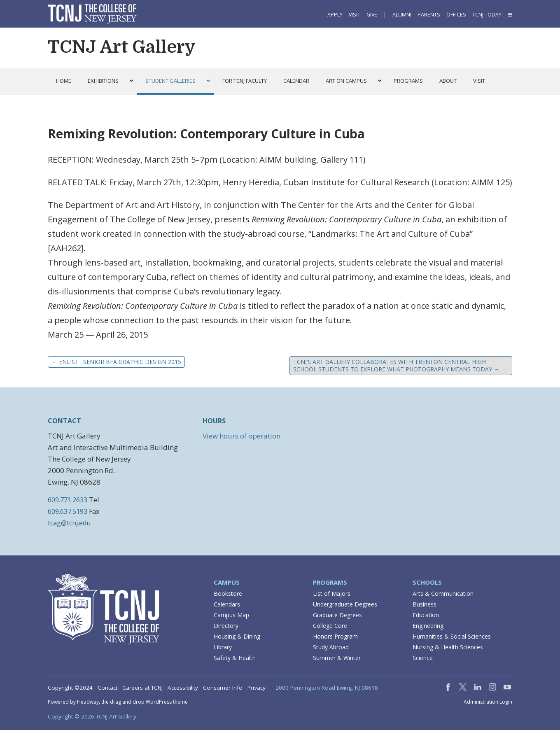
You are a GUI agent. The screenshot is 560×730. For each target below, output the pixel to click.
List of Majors (332, 594)
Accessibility (183, 688)
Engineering (428, 626)
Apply (335, 15)
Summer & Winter (337, 658)
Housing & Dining (237, 636)
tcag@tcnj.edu (69, 523)
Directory (226, 626)
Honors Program (335, 636)
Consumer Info (223, 688)
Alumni (402, 15)
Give (372, 15)
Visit (355, 15)
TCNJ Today (487, 15)
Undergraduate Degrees (345, 604)
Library (223, 647)
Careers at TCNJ (142, 688)
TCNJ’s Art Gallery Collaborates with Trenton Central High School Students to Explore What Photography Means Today (396, 365)
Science (423, 658)
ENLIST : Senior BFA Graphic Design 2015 (116, 362)
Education (426, 615)
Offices (456, 15)
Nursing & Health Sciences (448, 647)
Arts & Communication (443, 594)
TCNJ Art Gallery (122, 47)
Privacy (257, 688)
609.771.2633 (68, 500)
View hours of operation (241, 436)
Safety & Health (235, 658)
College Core (330, 626)
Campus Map (231, 615)
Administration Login (488, 702)
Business (425, 604)
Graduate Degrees (337, 615)
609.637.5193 (68, 511)
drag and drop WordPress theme (149, 702)
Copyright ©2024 (70, 688)
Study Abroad (331, 647)
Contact (107, 688)
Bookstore (228, 594)
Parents (429, 15)
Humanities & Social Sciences (452, 636)
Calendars (227, 604)
